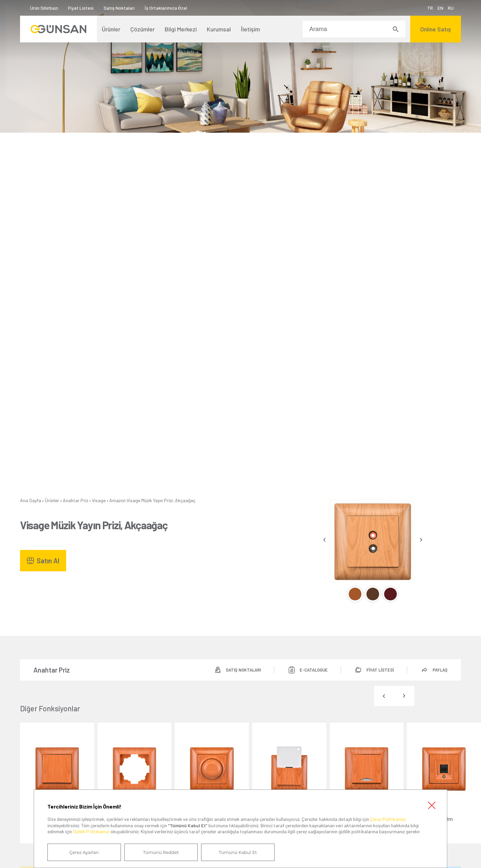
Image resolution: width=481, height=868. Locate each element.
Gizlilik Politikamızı (91, 831)
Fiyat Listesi (81, 8)
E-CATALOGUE (314, 670)
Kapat (432, 805)
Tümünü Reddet (161, 852)
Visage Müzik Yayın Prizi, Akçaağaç (161, 500)
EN (440, 8)
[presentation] (325, 540)
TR (430, 8)
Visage (99, 500)
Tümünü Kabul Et (238, 852)
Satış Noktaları (119, 8)
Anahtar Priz (75, 500)
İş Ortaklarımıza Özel (166, 8)
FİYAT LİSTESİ (380, 670)
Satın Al (48, 561)
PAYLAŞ (440, 670)
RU (451, 8)
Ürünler (52, 500)
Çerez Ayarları (84, 852)
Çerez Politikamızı (388, 819)
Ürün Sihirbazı (44, 8)
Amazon (117, 500)
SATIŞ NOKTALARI (243, 670)
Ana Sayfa (31, 500)
